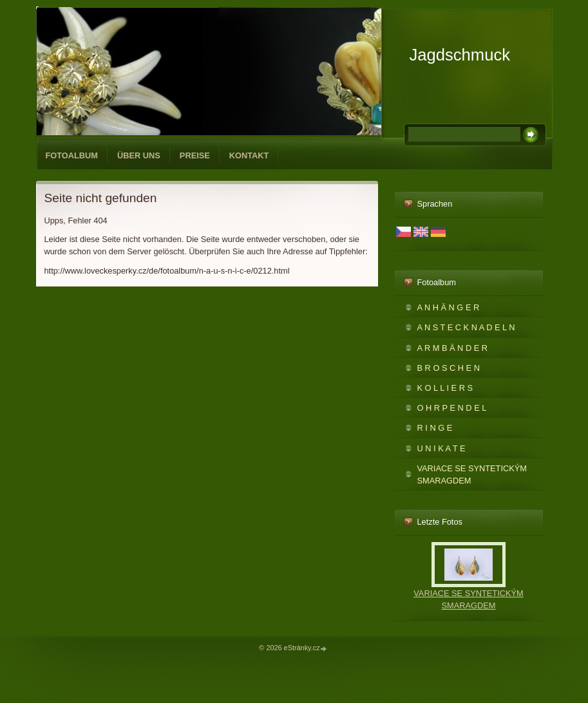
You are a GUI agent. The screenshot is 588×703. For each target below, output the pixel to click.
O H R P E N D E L (452, 408)
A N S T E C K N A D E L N (466, 327)
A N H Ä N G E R (449, 307)
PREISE (195, 155)
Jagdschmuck (460, 55)
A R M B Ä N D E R (453, 348)
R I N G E (435, 428)
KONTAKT (249, 155)
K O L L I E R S (445, 388)
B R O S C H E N (449, 368)
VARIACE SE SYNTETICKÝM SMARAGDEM (472, 474)
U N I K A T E (441, 448)
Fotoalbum (72, 155)
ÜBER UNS (139, 155)
